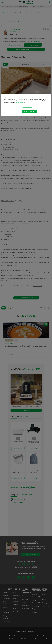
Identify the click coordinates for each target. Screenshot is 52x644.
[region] (26, 105)
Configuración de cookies (10, 107)
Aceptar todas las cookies (29, 111)
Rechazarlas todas (27, 107)
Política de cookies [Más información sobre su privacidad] (20, 102)
